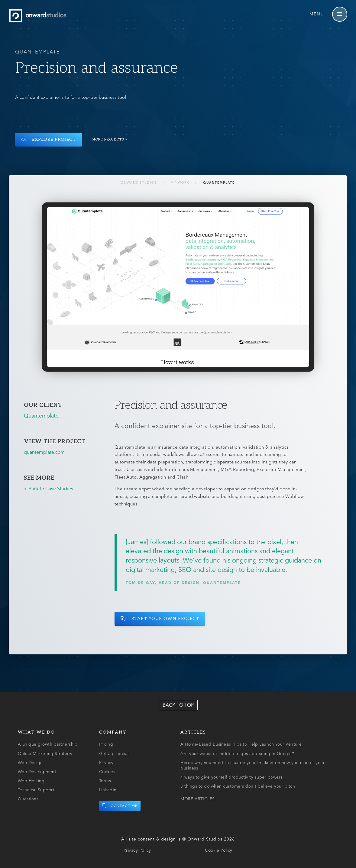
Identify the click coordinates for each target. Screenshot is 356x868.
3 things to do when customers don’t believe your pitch (238, 786)
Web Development (37, 772)
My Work (180, 183)
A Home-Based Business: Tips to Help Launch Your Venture (241, 744)
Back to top (178, 705)
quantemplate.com (44, 453)
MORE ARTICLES (198, 799)
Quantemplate (219, 183)
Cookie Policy (219, 850)
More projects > (110, 139)
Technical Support (36, 790)
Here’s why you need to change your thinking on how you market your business (252, 766)
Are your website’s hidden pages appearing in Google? (237, 754)
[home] (39, 16)
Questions (28, 799)
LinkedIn (108, 790)
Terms (105, 781)
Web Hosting (31, 781)
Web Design (30, 763)
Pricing (106, 744)
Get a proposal (114, 754)
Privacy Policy (137, 850)
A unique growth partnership (48, 744)
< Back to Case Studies (49, 489)
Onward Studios (139, 183)
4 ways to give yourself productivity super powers (231, 777)
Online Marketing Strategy (45, 754)
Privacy (106, 763)
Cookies (107, 772)
